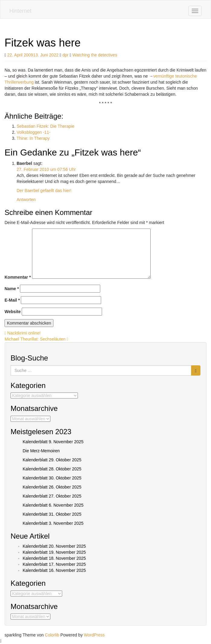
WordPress (94, 635)
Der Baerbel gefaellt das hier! (44, 191)
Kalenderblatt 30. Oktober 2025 (52, 478)
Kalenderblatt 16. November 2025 (54, 570)
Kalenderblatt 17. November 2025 (54, 564)
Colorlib (52, 635)
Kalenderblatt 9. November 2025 (53, 442)
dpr (66, 55)
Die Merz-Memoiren (41, 451)
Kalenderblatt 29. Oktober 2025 (52, 460)
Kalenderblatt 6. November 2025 (53, 505)
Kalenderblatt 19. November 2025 (54, 552)
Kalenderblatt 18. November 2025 (54, 558)
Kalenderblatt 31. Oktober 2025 (52, 514)
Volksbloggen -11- (34, 132)
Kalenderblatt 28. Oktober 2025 (52, 469)
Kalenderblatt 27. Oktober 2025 (52, 496)
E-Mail (12, 300)
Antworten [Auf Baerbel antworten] (26, 200)
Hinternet (20, 11)
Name (12, 289)
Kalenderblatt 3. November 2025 (53, 523)
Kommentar (18, 277)
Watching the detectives (95, 55)
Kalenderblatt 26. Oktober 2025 (52, 487)
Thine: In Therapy (33, 138)
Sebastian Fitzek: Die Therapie (45, 126)
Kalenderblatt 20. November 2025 (54, 546)
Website (13, 312)
